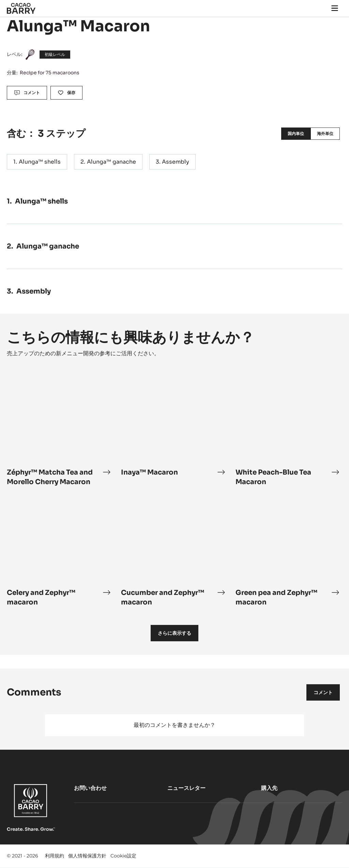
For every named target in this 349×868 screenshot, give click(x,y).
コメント (323, 692)
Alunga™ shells (40, 162)
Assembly (176, 162)
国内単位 (296, 133)
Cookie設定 (123, 856)
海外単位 (325, 133)
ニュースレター (186, 788)
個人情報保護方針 (87, 856)
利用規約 (55, 856)
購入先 (269, 788)
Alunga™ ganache (111, 162)
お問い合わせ (90, 788)
